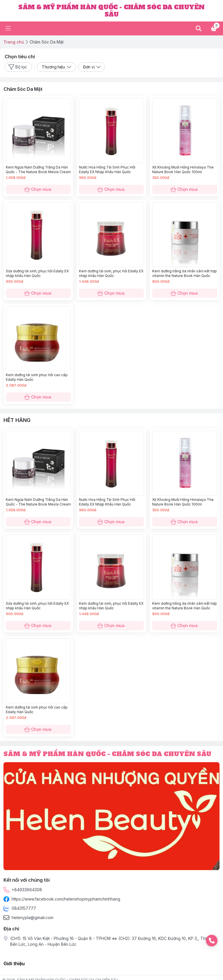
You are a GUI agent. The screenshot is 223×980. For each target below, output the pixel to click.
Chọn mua (38, 189)
